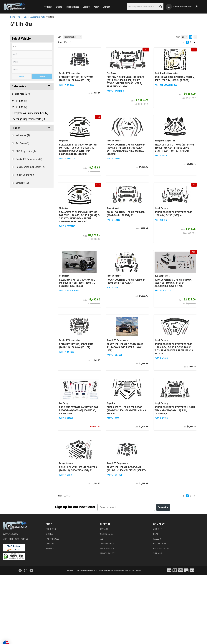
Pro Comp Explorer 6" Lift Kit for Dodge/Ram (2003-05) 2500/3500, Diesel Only (79, 410)
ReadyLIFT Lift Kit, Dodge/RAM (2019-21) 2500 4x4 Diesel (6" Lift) (126, 468)
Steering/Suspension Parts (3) (28, 119)
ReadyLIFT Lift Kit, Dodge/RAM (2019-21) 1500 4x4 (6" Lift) (76, 345)
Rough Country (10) (26, 175)
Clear (22, 76)
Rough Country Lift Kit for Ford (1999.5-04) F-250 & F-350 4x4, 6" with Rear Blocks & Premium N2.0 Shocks (174, 349)
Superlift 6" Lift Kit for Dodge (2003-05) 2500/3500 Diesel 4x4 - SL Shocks (127, 410)
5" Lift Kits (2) (19, 107)
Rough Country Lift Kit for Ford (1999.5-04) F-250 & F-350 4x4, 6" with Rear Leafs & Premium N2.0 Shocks (126, 149)
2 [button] (190, 42)
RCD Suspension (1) (26, 151)
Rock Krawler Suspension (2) (30, 167)
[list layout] (195, 37)
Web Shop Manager (133, 570)
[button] (48, 7)
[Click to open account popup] (197, 7)
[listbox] (32, 47)
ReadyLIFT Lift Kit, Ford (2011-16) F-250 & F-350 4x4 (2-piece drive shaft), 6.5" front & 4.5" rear (175, 148)
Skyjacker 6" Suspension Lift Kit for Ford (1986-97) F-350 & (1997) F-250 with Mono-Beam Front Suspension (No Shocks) (79, 217)
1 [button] (187, 42)
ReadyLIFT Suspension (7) (29, 159)
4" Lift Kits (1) (19, 101)
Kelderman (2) (23, 135)
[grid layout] (191, 37)
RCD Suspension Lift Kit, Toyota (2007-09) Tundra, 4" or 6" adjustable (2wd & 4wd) (173, 283)
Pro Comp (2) (23, 143)
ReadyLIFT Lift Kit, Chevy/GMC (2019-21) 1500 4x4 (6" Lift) (76, 79)
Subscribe (163, 507)
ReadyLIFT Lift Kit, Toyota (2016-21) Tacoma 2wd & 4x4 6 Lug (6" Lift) (126, 347)
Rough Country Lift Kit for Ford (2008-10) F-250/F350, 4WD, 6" (78, 468)
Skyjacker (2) (22, 183)
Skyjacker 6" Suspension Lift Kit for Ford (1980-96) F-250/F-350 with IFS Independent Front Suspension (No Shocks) (78, 149)
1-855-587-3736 (11, 534)
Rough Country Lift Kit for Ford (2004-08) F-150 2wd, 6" (126, 214)
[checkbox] (13, 135)
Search (42, 76)
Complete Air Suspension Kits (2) (30, 113)
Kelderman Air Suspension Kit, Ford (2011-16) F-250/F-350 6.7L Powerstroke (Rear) (77, 283)
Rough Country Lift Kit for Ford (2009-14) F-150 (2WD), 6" (173, 214)
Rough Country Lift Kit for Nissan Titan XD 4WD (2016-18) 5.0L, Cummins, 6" (175, 410)
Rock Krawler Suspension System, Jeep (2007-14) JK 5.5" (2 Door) (175, 79)
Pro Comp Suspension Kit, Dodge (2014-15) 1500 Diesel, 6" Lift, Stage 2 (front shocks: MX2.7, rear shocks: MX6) (126, 82)
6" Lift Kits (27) (21, 94)
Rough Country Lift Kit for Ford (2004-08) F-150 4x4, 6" (126, 281)
